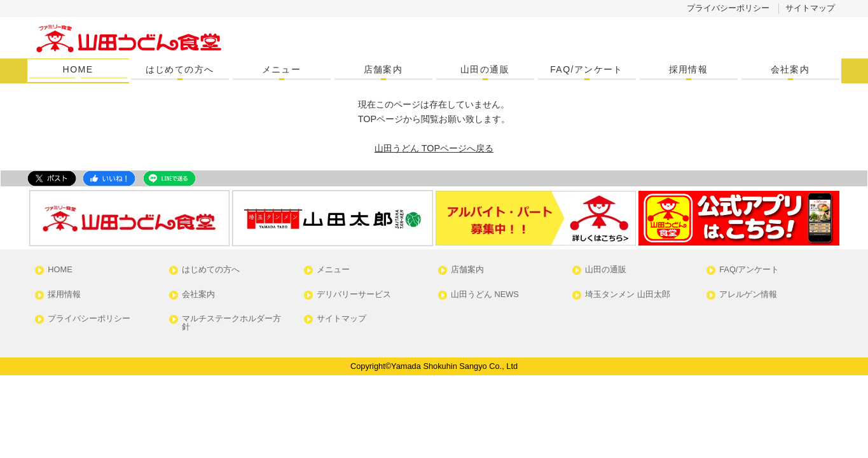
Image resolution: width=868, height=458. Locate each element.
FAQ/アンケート (587, 69)
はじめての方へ (180, 69)
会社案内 (790, 69)
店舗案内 (383, 69)
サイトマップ (810, 8)
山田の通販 (485, 69)
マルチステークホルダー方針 (231, 323)
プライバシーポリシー (728, 8)
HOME (78, 69)
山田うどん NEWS (485, 295)
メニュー (282, 69)
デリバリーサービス (354, 295)
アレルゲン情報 (748, 295)
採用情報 (689, 69)
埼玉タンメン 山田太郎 (628, 295)
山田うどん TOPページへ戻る (434, 148)
